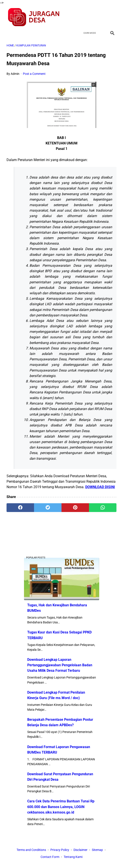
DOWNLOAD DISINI (100, 487)
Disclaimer (80, 850)
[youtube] (102, 17)
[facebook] (81, 17)
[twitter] (91, 17)
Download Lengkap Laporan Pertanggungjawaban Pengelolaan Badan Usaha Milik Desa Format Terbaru (60, 665)
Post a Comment (34, 74)
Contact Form (50, 857)
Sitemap (97, 850)
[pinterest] (75, 508)
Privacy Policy (60, 850)
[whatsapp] (103, 508)
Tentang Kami (73, 857)
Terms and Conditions (31, 850)
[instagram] (112, 17)
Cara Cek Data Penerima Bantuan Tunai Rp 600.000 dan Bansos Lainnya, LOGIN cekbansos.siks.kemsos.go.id (61, 807)
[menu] (9, 33)
